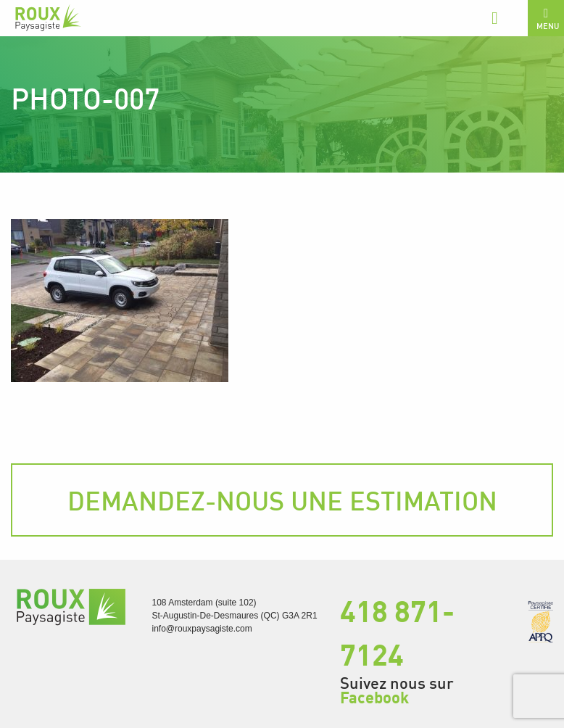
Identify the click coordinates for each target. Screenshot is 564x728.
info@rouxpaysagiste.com (202, 629)
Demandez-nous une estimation (282, 500)
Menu (548, 19)
